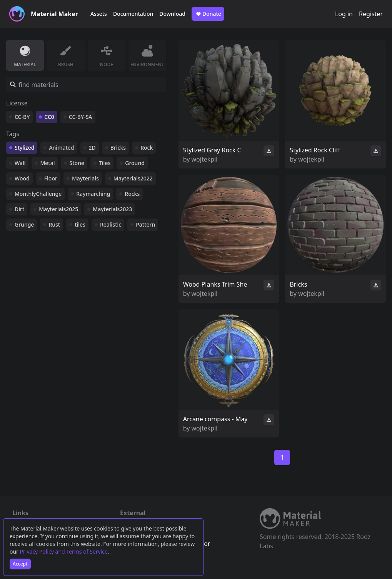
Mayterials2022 (133, 178)
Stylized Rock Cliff (315, 150)
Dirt (19, 209)
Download (172, 14)
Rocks (132, 194)
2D (92, 148)
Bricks (118, 148)
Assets (99, 14)
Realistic (111, 224)
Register (371, 14)
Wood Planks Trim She (215, 284)
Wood (22, 178)
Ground (135, 163)
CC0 (49, 117)
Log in (344, 14)
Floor (51, 178)
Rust (54, 224)
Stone (77, 163)
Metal (47, 163)
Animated (61, 148)
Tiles (105, 163)
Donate (208, 14)
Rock (147, 148)
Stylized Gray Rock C (212, 150)
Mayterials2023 (112, 209)
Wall (20, 163)
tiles (80, 224)
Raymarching (93, 194)
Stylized (24, 148)
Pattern (145, 224)
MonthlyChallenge (38, 194)
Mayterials (85, 178)
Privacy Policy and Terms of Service (64, 551)
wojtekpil (205, 159)
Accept (20, 564)
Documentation (133, 14)
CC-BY (22, 117)
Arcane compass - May (215, 419)
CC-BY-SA (81, 117)
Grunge (24, 224)
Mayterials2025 (58, 209)
